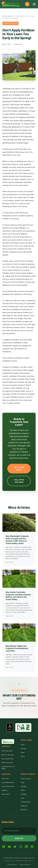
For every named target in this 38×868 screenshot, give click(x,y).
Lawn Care (5, 779)
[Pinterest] (32, 847)
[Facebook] (4, 847)
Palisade (24, 786)
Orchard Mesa (25, 802)
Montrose (24, 810)
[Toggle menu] (34, 4)
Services (24, 749)
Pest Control (6, 794)
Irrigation (5, 790)
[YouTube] (9, 847)
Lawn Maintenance (8, 782)
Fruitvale (24, 794)
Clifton (23, 790)
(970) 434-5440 (7, 751)
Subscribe (19, 838)
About (23, 756)
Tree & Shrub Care (8, 786)
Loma (22, 798)
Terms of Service (25, 865)
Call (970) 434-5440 (19, 481)
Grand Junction (26, 779)
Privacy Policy (12, 865)
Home (4, 16)
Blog (9, 16)
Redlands (24, 806)
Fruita (22, 782)
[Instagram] (21, 847)
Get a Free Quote (19, 469)
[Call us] (27, 4)
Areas (23, 752)
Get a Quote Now (7, 759)
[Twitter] (15, 847)
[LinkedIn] (26, 847)
